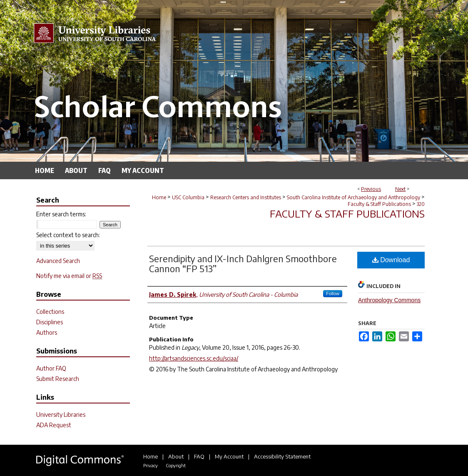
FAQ (199, 456)
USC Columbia (188, 197)
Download (391, 260)
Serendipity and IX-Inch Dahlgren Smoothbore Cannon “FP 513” (243, 263)
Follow (333, 293)
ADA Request (54, 425)
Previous (371, 189)
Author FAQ (51, 368)
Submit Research (58, 379)
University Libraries (61, 415)
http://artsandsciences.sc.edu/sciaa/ (194, 358)
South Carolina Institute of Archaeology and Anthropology (353, 197)
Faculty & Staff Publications (379, 204)
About (176, 456)
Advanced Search (58, 261)
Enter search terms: (61, 214)
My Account (229, 456)
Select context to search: (68, 235)
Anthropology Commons (389, 300)
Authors (47, 332)
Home (159, 197)
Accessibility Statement (282, 456)
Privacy (151, 465)
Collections (50, 312)
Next (400, 189)
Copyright (176, 465)
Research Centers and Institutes (246, 197)
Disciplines (50, 322)
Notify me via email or (69, 276)
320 (421, 204)
